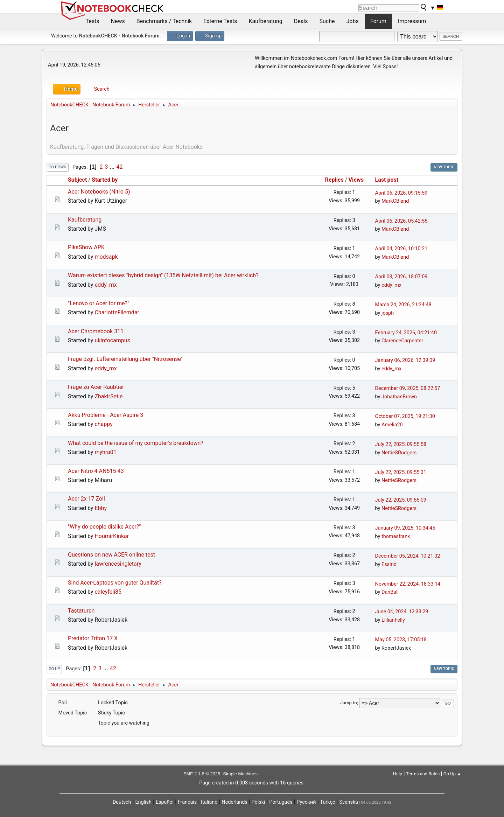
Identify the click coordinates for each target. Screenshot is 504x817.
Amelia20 (392, 425)
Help (398, 774)
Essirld (389, 564)
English (143, 802)
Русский (306, 802)
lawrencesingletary (118, 564)
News (118, 21)
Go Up (54, 669)
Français (187, 802)
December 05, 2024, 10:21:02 (408, 556)
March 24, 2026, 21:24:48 (403, 305)
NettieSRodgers (399, 453)
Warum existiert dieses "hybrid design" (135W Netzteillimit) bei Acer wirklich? (163, 275)
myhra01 (105, 452)
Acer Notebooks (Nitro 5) (99, 192)
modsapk (106, 257)
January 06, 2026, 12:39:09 (405, 360)
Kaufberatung (265, 21)
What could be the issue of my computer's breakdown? (136, 443)
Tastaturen (81, 611)
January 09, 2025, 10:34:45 (405, 528)
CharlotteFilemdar (117, 312)
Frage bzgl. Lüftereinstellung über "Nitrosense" (125, 359)
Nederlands (234, 802)
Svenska (349, 802)
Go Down (58, 167)
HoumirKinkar (112, 536)
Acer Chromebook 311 (96, 331)
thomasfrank (396, 536)
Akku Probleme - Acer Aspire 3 (106, 415)
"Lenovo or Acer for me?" (99, 303)
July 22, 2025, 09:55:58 (401, 444)
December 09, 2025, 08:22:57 (408, 388)
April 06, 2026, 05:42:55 (401, 221)
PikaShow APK (86, 247)
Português (281, 802)
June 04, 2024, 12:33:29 (402, 612)
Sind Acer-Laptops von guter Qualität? (115, 583)
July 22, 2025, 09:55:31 (401, 472)
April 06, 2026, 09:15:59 (401, 193)
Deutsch (122, 802)
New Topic (444, 167)
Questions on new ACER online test (111, 555)
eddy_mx (106, 285)
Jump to (349, 703)
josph (388, 313)
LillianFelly (393, 620)
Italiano (209, 802)
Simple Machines (240, 774)
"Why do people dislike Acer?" (104, 527)
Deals (301, 21)
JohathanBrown (399, 397)
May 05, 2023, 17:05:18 (401, 640)
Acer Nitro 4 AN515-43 (96, 471)
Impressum (412, 21)
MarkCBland (395, 201)
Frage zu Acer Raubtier (96, 387)
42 (119, 167)
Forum (378, 21)
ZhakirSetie (108, 396)
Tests (93, 21)
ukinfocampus (112, 340)
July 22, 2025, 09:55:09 (401, 500)
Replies (334, 180)
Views (356, 180)
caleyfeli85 (108, 592)
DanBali (390, 592)
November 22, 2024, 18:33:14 (408, 584)
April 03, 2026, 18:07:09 (401, 277)
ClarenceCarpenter (402, 341)
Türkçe (328, 802)
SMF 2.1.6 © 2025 (202, 774)
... (113, 167)
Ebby (101, 508)
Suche (327, 21)
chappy (103, 424)
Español (165, 802)
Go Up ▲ (452, 774)
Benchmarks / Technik (164, 21)
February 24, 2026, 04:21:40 (406, 333)
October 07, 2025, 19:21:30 (405, 416)
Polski (258, 802)
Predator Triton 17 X (93, 638)
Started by (105, 180)
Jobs (353, 21)
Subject (77, 180)
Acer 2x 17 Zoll (86, 499)
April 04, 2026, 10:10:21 (401, 249)
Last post (390, 180)
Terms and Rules (423, 774)
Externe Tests (220, 21)
